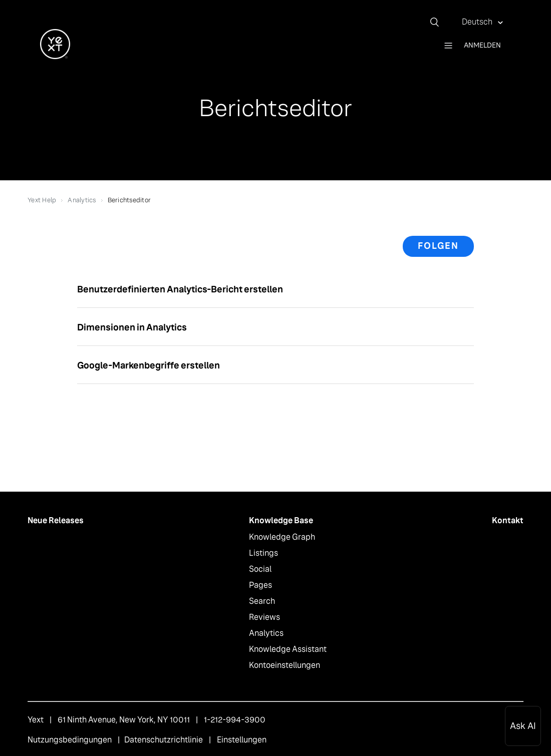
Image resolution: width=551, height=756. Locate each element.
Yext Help (42, 200)
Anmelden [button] (482, 45)
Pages (260, 585)
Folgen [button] (438, 246)
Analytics (82, 200)
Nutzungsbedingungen (70, 740)
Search (262, 601)
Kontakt (508, 520)
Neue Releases (56, 520)
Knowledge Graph (282, 537)
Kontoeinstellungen (285, 665)
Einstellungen (242, 740)
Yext (36, 720)
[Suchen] (438, 22)
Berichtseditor (129, 200)
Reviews (264, 617)
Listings (263, 553)
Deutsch (478, 22)
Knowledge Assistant (288, 649)
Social (260, 569)
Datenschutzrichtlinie (164, 740)
